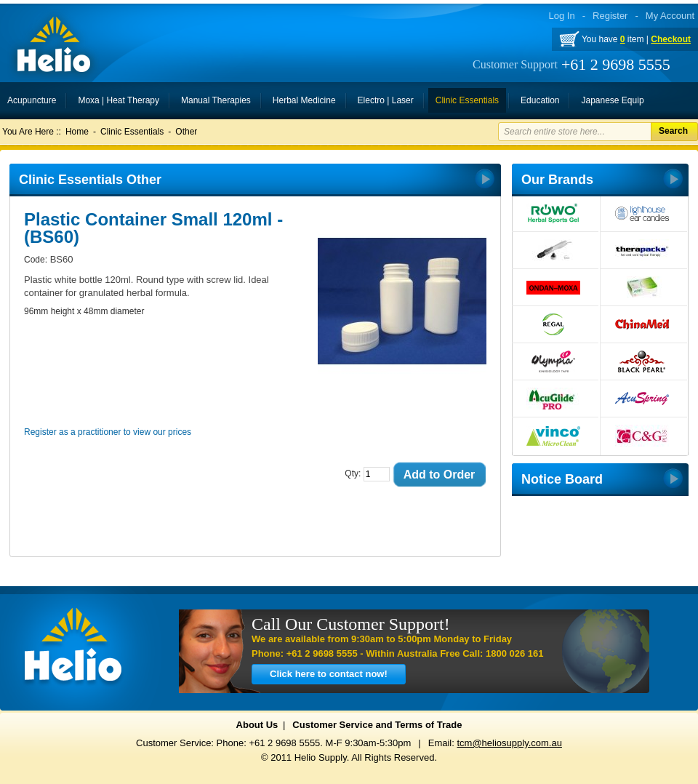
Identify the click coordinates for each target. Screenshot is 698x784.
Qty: (353, 473)
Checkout (671, 39)
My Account (670, 16)
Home (77, 132)
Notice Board (562, 479)
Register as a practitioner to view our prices (108, 432)
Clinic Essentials (132, 132)
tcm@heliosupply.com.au (509, 743)
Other (186, 132)
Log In (562, 16)
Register (610, 16)
